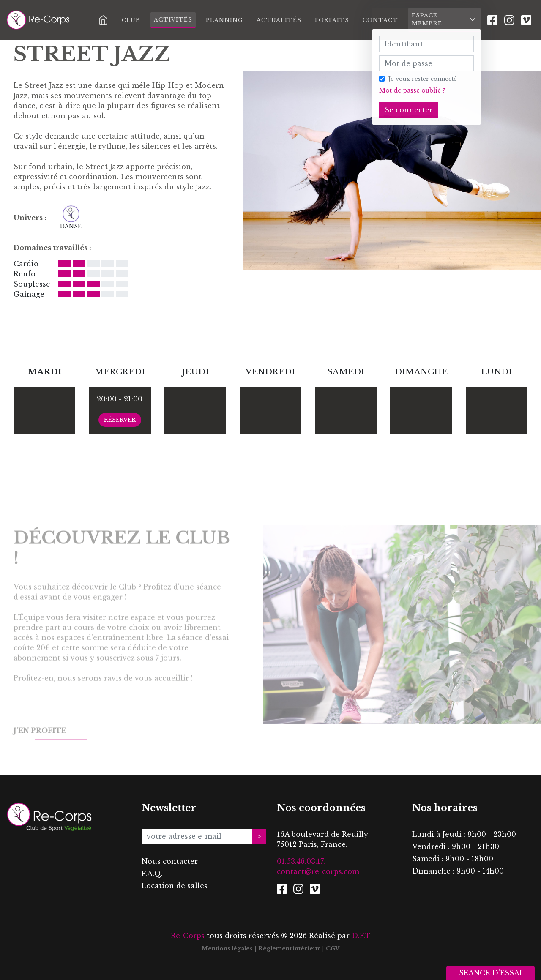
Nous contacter (170, 861)
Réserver (120, 420)
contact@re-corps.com (318, 871)
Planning (224, 20)
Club (131, 20)
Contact (380, 20)
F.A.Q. (152, 874)
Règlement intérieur (289, 949)
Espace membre (444, 19)
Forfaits (332, 20)
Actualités (279, 20)
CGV (333, 949)
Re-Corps (188, 936)
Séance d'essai (490, 973)
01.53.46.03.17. (301, 861)
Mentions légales (227, 949)
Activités (173, 20)
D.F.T (361, 936)
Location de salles (175, 886)
